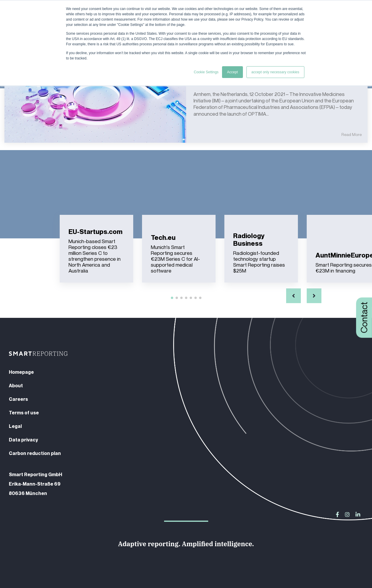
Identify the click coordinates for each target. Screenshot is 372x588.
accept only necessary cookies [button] (275, 72)
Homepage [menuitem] (21, 372)
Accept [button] (232, 72)
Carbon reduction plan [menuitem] (35, 453)
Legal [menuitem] (15, 426)
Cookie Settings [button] (206, 72)
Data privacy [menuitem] (23, 440)
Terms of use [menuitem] (24, 413)
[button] (293, 296)
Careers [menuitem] (18, 399)
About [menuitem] (16, 386)
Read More (352, 134)
